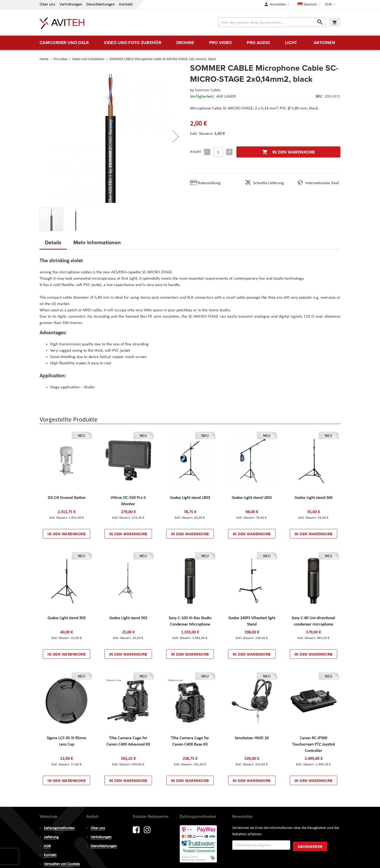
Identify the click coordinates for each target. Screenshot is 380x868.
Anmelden (278, 5)
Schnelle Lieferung (268, 183)
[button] (331, 5)
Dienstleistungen (101, 5)
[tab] (53, 244)
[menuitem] (64, 43)
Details (53, 242)
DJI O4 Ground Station (67, 498)
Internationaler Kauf (322, 183)
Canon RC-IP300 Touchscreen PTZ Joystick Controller (313, 745)
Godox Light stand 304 (313, 498)
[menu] (190, 43)
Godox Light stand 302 (128, 618)
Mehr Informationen (97, 242)
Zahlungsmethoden (59, 828)
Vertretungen (71, 5)
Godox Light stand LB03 (190, 498)
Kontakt (126, 5)
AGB (47, 846)
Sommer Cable (208, 90)
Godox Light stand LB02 (252, 498)
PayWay (199, 844)
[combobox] (272, 22)
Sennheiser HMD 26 (252, 738)
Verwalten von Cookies (62, 864)
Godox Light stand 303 (66, 618)
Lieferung (51, 837)
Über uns (47, 5)
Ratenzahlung (209, 183)
